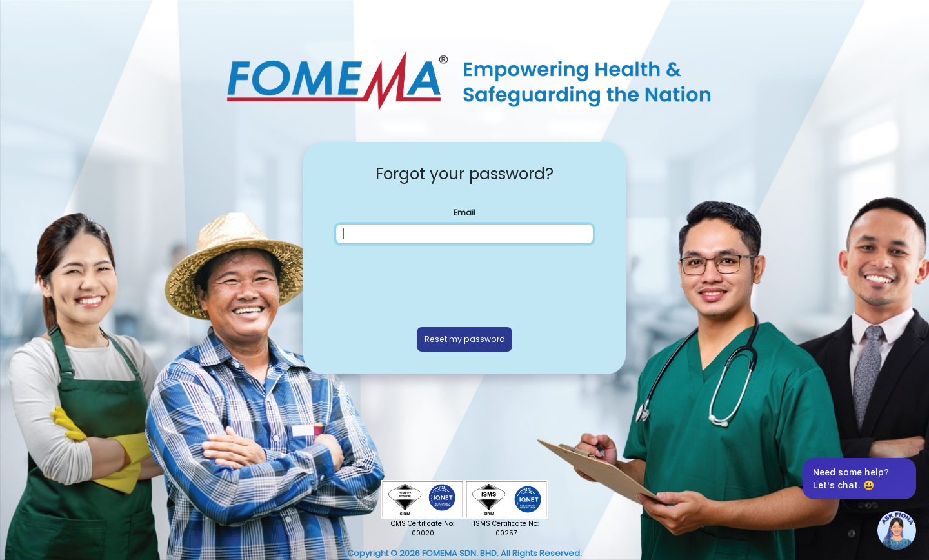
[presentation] (464, 283)
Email (464, 213)
